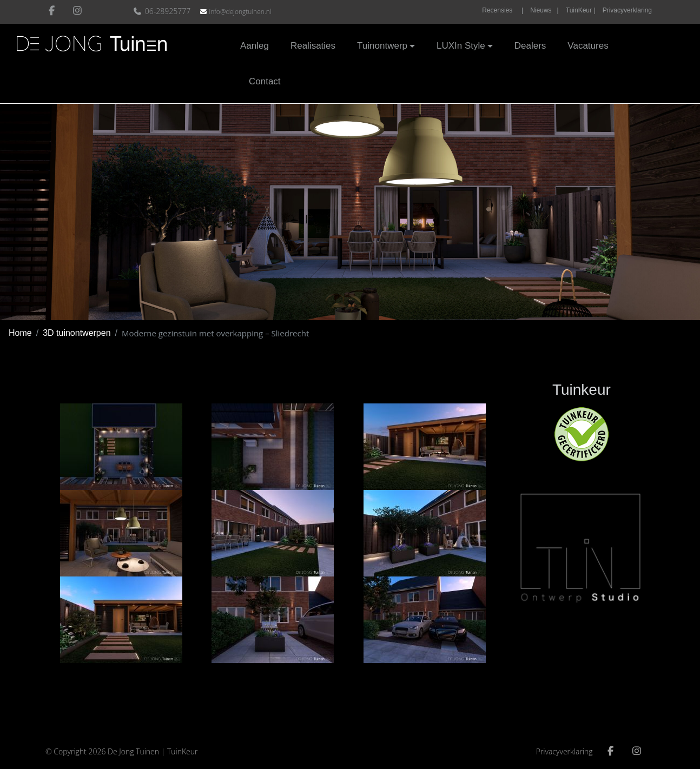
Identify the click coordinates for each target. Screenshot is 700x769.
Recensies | (503, 10)
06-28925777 (163, 11)
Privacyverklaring (627, 10)
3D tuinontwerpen (77, 333)
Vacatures (588, 46)
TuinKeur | (581, 10)
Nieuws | (544, 10)
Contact (265, 81)
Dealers (530, 46)
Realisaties (313, 46)
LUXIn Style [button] (461, 46)
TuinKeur (183, 751)
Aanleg (255, 46)
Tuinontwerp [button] (382, 46)
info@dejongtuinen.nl (240, 12)
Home (20, 333)
